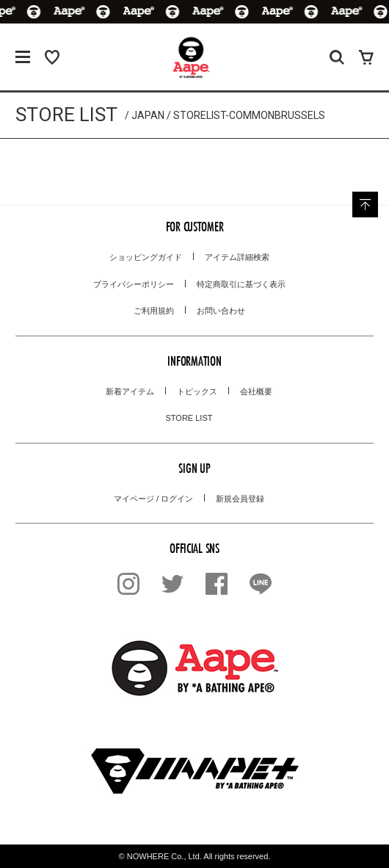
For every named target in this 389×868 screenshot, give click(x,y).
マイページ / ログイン (153, 499)
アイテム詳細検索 (237, 257)
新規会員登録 (240, 499)
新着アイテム (130, 391)
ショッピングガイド (146, 257)
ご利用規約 (154, 311)
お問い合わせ (221, 311)
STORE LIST (189, 418)
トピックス (197, 391)
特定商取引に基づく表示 (241, 284)
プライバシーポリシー (134, 284)
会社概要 (256, 391)
